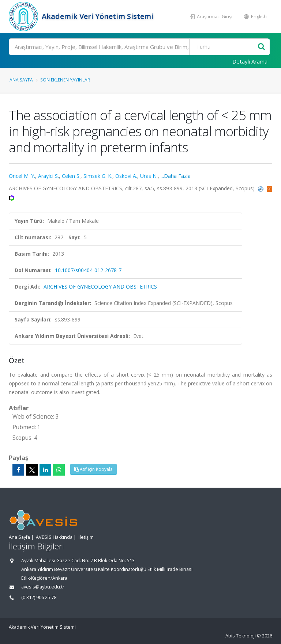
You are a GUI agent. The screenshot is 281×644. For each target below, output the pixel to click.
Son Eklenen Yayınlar (65, 80)
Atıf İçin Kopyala (93, 469)
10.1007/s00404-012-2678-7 (88, 270)
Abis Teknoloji (241, 636)
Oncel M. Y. (22, 176)
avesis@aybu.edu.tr (43, 587)
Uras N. (149, 176)
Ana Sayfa (21, 80)
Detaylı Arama (250, 61)
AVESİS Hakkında (54, 537)
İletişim (86, 537)
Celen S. (71, 176)
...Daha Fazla (176, 176)
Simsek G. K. (98, 176)
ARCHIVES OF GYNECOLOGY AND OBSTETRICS (100, 287)
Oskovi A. (126, 176)
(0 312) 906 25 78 (39, 597)
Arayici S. (48, 176)
